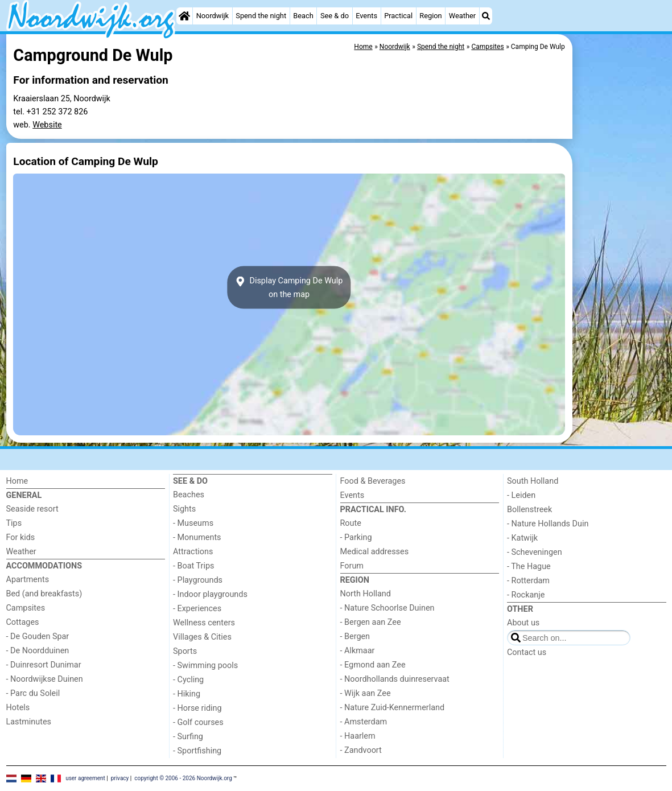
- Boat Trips (194, 566)
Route (351, 523)
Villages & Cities (202, 637)
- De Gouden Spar (38, 636)
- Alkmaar (358, 651)
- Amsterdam (364, 722)
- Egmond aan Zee (373, 665)
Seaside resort (32, 509)
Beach (303, 16)
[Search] (486, 16)
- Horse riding (197, 708)
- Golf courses (198, 722)
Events (366, 16)
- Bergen (355, 636)
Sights (184, 509)
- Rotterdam (528, 581)
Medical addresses (375, 552)
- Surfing (188, 737)
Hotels (18, 708)
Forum (352, 566)
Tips (14, 523)
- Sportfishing (197, 751)
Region (430, 16)
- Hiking (187, 694)
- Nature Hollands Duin (548, 524)
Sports (185, 651)
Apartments (28, 580)
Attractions (193, 552)
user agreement (85, 778)
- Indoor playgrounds (210, 594)
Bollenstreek (529, 510)
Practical (398, 16)
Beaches (189, 495)
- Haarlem (358, 736)
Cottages (23, 622)
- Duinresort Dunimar (44, 665)
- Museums (193, 523)
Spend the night (261, 16)
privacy (120, 778)
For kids (21, 537)
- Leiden (521, 495)
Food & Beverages (373, 481)
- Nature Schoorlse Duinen (387, 608)
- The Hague (529, 567)
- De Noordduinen (38, 651)
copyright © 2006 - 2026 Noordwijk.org (183, 778)
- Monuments (197, 537)
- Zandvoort (361, 750)
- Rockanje (526, 595)
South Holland (533, 481)
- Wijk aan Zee (366, 693)
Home (17, 481)
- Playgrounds (198, 580)
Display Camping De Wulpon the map (289, 287)
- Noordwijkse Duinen (45, 679)
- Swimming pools (205, 666)
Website (47, 125)
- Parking (356, 537)
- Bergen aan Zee (371, 622)
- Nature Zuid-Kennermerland (393, 708)
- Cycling (188, 680)
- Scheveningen (535, 552)
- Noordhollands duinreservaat (395, 679)
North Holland (366, 594)
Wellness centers (204, 623)
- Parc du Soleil (33, 693)
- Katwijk (522, 538)
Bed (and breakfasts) (44, 594)
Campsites (26, 608)
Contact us (527, 652)
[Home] (184, 16)
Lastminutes (29, 722)
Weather (462, 16)
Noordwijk (213, 16)
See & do (335, 16)
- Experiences (197, 609)
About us (523, 623)
